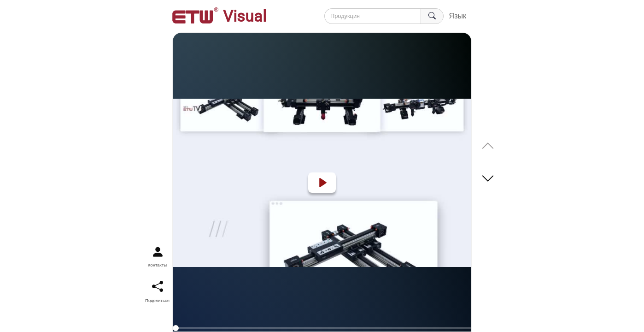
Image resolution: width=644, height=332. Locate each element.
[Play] (322, 183)
